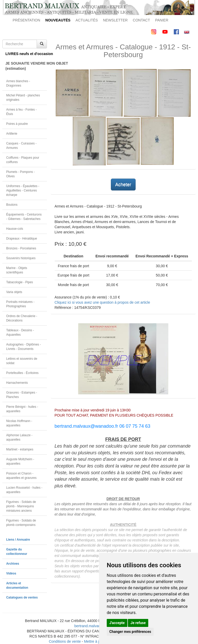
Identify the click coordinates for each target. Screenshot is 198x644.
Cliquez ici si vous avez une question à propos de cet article (102, 302)
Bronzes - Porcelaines (21, 248)
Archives (13, 564)
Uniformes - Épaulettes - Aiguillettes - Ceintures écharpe (23, 190)
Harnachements (17, 383)
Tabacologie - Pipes (20, 282)
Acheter (123, 185)
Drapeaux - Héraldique (22, 239)
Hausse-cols (15, 229)
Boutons (12, 205)
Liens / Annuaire (18, 540)
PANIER (162, 20)
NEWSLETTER (115, 20)
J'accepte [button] (117, 623)
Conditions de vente (65, 641)
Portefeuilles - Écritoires (22, 373)
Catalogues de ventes (22, 597)
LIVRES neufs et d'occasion (26, 54)
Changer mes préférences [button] (130, 632)
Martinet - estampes (20, 449)
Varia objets (14, 292)
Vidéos (11, 573)
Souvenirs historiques (21, 258)
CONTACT (141, 20)
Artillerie (12, 134)
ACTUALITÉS (87, 20)
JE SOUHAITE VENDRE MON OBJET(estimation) (26, 66)
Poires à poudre (17, 124)
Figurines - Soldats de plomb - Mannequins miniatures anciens (21, 506)
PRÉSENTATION (26, 20)
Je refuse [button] (138, 623)
